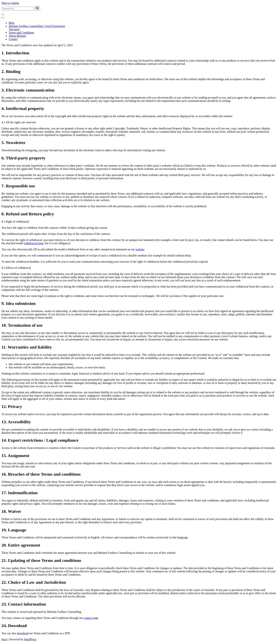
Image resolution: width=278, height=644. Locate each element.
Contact (13, 39)
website (140, 249)
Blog (11, 23)
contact (88, 618)
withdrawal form (34, 243)
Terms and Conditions (21, 33)
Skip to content (10, 3)
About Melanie (17, 36)
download (23, 633)
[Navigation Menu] (3, 14)
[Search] (18, 9)
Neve (5, 639)
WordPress (30, 639)
